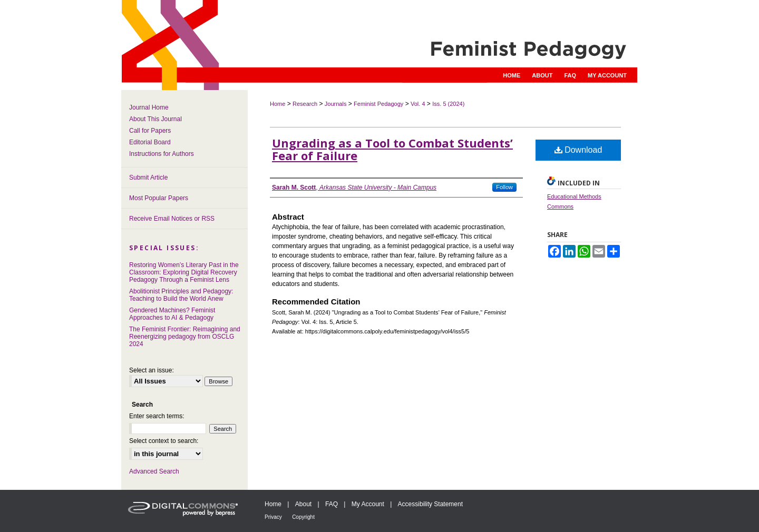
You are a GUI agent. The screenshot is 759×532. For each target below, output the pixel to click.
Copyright (303, 517)
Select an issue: (152, 370)
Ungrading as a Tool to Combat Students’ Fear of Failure (392, 149)
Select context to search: (164, 441)
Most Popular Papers (159, 198)
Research (305, 104)
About (303, 504)
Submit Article (148, 178)
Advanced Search (154, 471)
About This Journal (155, 119)
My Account (368, 504)
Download (578, 150)
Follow (504, 187)
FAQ (332, 504)
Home (278, 104)
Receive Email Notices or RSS (172, 219)
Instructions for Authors (162, 154)
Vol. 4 (418, 104)
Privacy (273, 517)
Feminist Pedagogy (378, 104)
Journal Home (149, 107)
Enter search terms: (157, 416)
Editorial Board (150, 142)
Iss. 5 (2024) (448, 104)
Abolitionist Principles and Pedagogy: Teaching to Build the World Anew (181, 295)
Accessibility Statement (430, 504)
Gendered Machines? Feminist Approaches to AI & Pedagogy (172, 314)
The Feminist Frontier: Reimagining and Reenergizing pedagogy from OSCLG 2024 (185, 337)
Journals (336, 104)
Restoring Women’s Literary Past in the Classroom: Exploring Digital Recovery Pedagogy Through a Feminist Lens (184, 272)
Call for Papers (150, 131)
